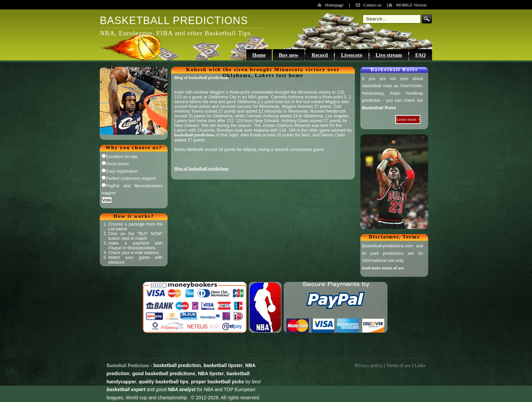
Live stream (389, 55)
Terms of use (399, 366)
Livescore (352, 55)
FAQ (421, 55)
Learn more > (408, 119)
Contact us (373, 5)
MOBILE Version (411, 5)
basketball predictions (194, 135)
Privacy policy (369, 366)
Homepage (334, 5)
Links (420, 366)
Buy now (289, 55)
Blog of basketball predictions (202, 78)
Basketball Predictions (128, 366)
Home (259, 55)
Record (320, 55)
